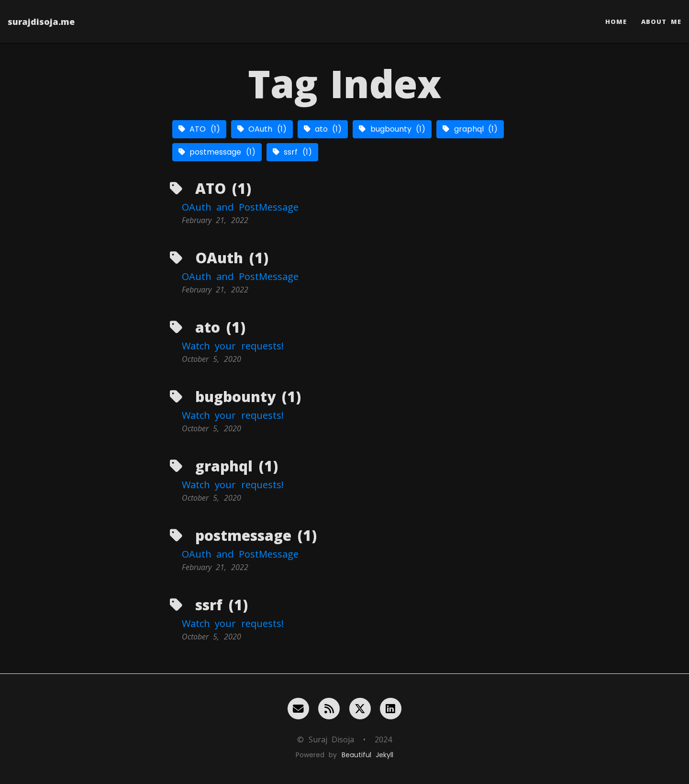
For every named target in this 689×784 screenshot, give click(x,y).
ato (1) (323, 129)
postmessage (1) (217, 152)
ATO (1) (199, 129)
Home (616, 22)
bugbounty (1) (392, 129)
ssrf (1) (292, 152)
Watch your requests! (233, 346)
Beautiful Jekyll (367, 755)
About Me (661, 22)
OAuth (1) (262, 129)
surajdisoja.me (41, 22)
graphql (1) (470, 129)
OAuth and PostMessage (240, 207)
